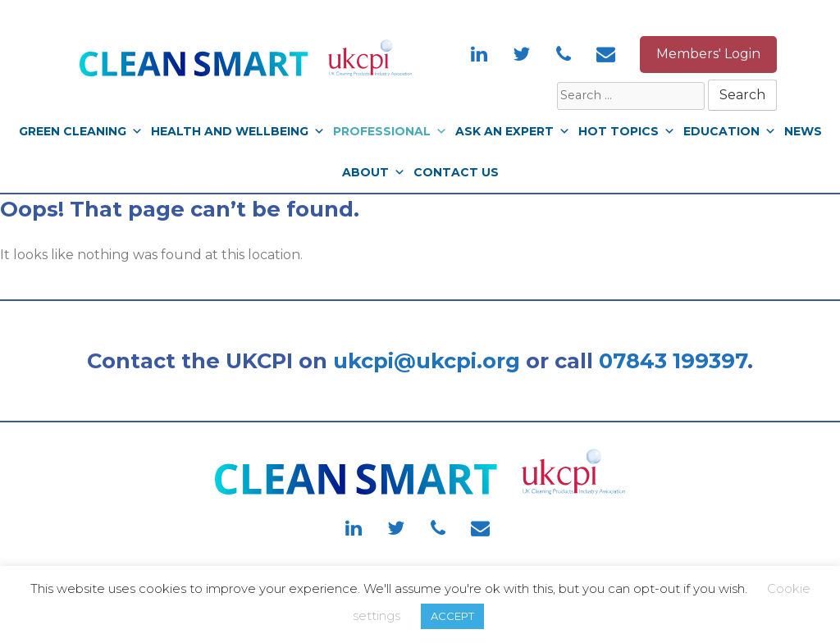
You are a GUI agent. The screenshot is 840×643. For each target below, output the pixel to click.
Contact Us (456, 172)
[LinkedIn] (479, 55)
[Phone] (564, 55)
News (803, 131)
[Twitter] (522, 55)
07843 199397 (673, 360)
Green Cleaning (81, 131)
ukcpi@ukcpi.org (427, 360)
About (374, 172)
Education (730, 131)
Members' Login (708, 54)
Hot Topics (627, 131)
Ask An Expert (513, 131)
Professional (390, 131)
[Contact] (606, 55)
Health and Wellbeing (238, 131)
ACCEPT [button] (452, 616)
